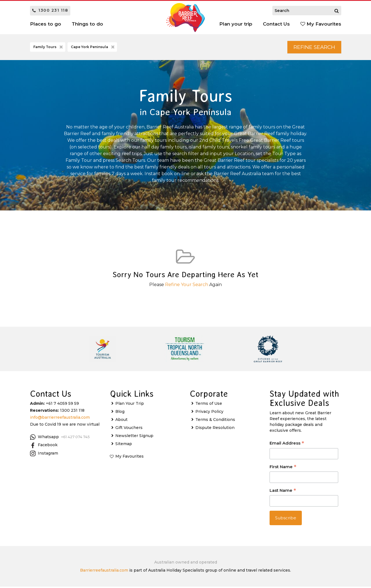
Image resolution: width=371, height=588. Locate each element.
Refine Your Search (187, 286)
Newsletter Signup (134, 437)
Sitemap (124, 445)
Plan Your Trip (130, 405)
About (121, 421)
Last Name (283, 492)
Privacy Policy (209, 413)
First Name (283, 468)
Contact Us (276, 24)
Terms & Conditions (215, 421)
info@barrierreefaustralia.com (60, 418)
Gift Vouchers (129, 429)
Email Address (287, 445)
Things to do (87, 24)
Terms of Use (209, 405)
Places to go (46, 24)
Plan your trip (236, 24)
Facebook (44, 446)
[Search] (337, 11)
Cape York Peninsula (93, 48)
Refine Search (311, 48)
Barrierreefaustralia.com (104, 572)
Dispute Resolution (215, 429)
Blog (120, 413)
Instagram (44, 455)
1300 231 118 (50, 10)
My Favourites (321, 24)
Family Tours (49, 48)
